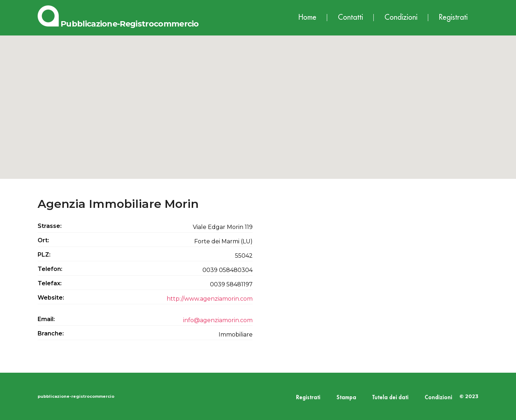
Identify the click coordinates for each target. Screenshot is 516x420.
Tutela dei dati (390, 398)
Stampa (346, 398)
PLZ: (44, 255)
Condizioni (401, 17)
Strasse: (50, 226)
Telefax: (50, 283)
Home (307, 17)
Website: (51, 298)
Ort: (43, 240)
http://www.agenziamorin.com (210, 299)
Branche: (51, 333)
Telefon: (50, 269)
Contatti (350, 17)
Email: (46, 319)
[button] (258, 101)
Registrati (453, 17)
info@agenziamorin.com (218, 320)
